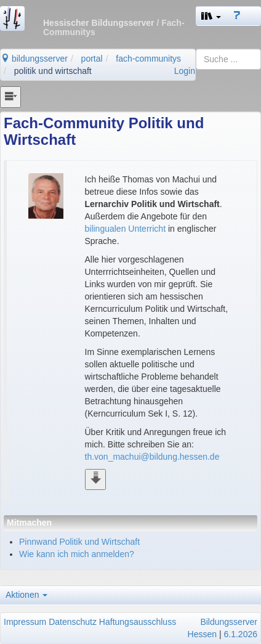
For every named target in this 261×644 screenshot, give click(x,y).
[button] (211, 16)
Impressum (25, 622)
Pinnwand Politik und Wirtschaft (79, 542)
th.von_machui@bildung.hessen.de (152, 457)
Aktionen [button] (26, 595)
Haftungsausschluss (138, 622)
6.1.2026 (241, 634)
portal (92, 59)
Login (185, 71)
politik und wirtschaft (53, 71)
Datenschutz (73, 622)
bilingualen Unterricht (126, 229)
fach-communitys (148, 59)
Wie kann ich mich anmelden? (77, 554)
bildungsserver (34, 59)
